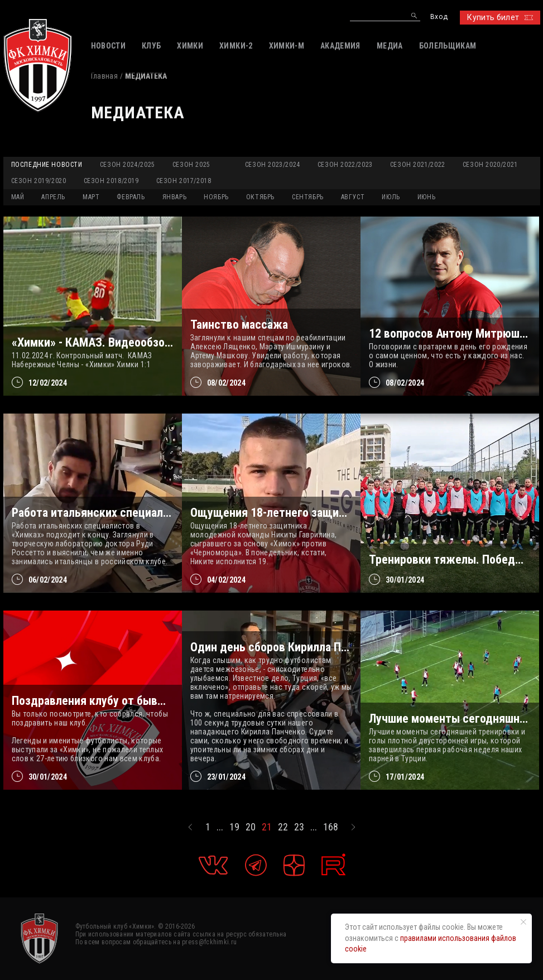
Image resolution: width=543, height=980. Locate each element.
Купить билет (500, 17)
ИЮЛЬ (391, 197)
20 (251, 827)
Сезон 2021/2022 (418, 165)
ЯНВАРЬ (175, 197)
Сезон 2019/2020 (39, 181)
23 (299, 827)
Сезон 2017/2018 (184, 181)
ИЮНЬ (426, 197)
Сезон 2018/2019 (111, 181)
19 (234, 827)
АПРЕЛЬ (53, 197)
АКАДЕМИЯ (340, 46)
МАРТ (91, 197)
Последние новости (47, 165)
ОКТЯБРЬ (260, 197)
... (220, 827)
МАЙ (18, 197)
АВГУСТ (353, 197)
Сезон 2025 (191, 165)
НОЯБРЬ (216, 197)
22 (283, 827)
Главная (104, 76)
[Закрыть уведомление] (523, 922)
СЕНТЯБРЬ (308, 197)
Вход (439, 17)
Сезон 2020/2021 (490, 165)
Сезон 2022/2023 (345, 165)
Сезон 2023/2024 (273, 165)
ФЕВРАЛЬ (131, 197)
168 (331, 827)
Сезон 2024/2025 (128, 165)
